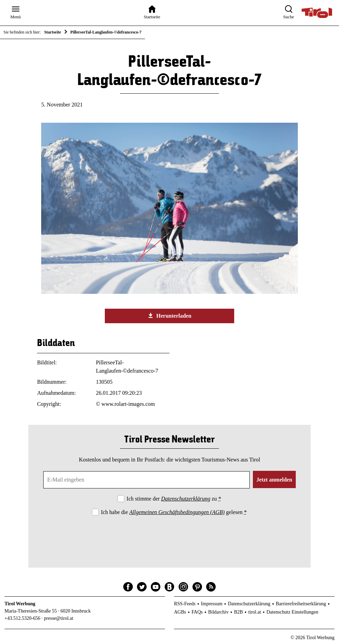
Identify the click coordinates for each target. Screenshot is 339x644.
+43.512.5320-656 (22, 618)
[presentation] (169, 536)
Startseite (53, 32)
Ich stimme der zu (174, 499)
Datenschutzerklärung (186, 499)
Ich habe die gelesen (174, 512)
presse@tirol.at (59, 618)
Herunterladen (169, 316)
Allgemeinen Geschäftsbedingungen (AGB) (177, 512)
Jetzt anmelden (274, 480)
